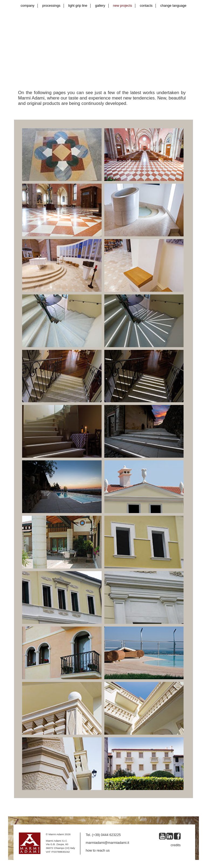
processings (51, 6)
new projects (123, 6)
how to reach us (98, 851)
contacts (146, 6)
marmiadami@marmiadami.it (107, 843)
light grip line (78, 6)
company (28, 6)
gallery (100, 6)
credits (176, 845)
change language (173, 6)
